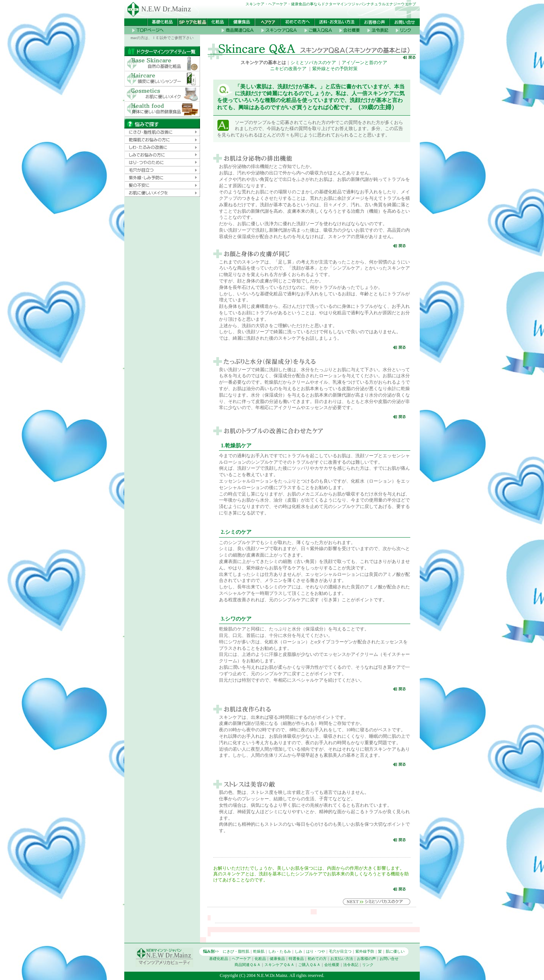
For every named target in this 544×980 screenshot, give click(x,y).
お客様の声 (366, 959)
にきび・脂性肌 (236, 951)
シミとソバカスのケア (313, 63)
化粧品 (260, 959)
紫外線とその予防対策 (335, 69)
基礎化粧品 (219, 959)
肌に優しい (395, 951)
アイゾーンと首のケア (364, 63)
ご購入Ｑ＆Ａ (309, 965)
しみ (299, 951)
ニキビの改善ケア (288, 69)
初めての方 (317, 959)
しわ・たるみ (280, 951)
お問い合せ (389, 959)
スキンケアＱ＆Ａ (279, 965)
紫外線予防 (365, 951)
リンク (368, 965)
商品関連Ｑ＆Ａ (248, 965)
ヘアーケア (241, 959)
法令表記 (351, 965)
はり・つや (316, 951)
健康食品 (277, 959)
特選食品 (296, 959)
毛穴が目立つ (340, 951)
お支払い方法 (342, 959)
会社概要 (332, 965)
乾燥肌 (259, 951)
